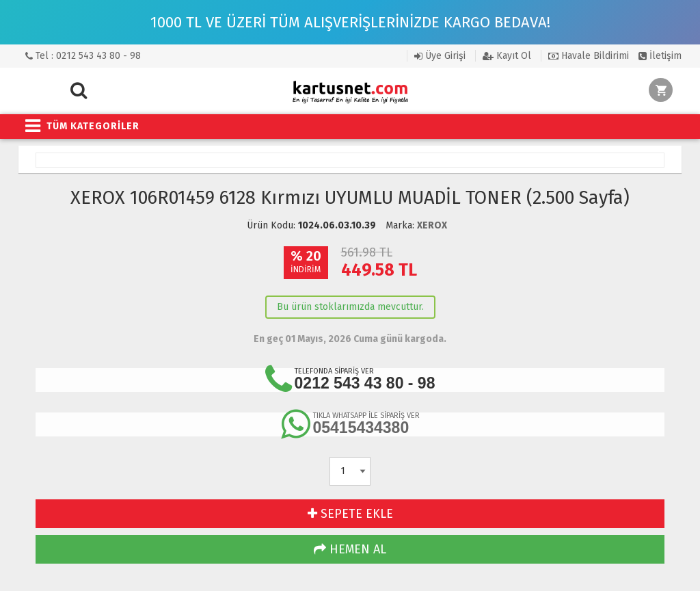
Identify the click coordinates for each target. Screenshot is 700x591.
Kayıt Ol (507, 56)
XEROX (432, 225)
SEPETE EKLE (350, 514)
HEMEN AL (350, 549)
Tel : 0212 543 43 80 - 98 (83, 56)
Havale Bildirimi (589, 56)
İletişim (660, 56)
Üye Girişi (440, 56)
